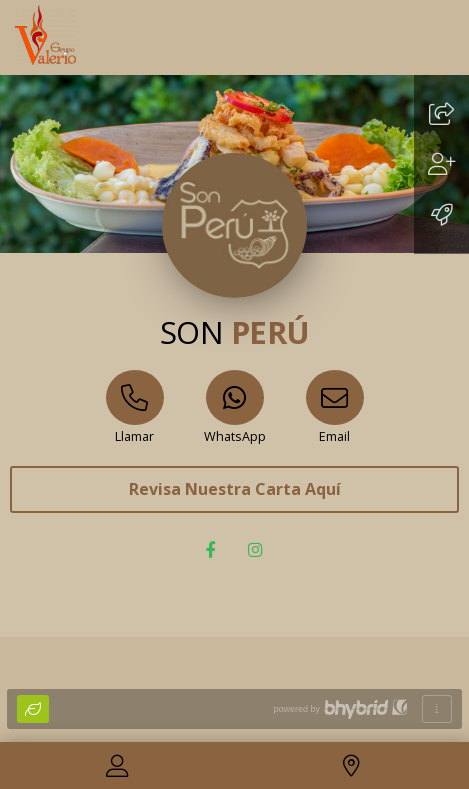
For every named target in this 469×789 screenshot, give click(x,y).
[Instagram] (257, 550)
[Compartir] (441, 116)
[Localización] (351, 768)
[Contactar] (117, 768)
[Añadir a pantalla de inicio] (442, 217)
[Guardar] (442, 166)
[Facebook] (213, 550)
